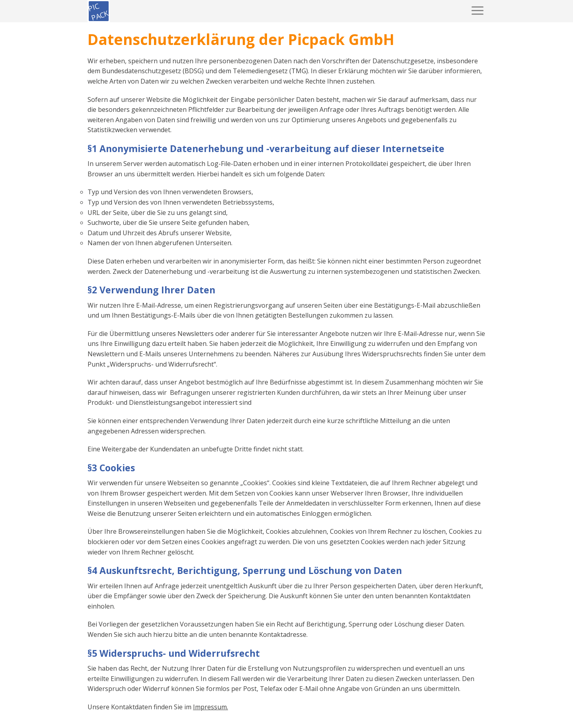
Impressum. (210, 707)
